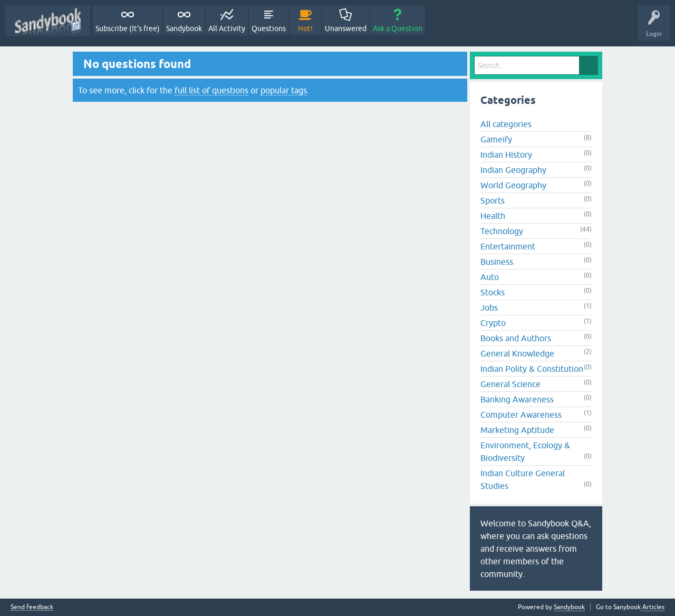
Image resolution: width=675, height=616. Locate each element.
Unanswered (346, 28)
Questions (269, 28)
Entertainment (508, 246)
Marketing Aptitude (517, 430)
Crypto (493, 323)
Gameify (496, 139)
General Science (510, 384)
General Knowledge (517, 353)
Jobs (489, 307)
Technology (502, 231)
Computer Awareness (521, 415)
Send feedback (32, 607)
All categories (506, 124)
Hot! (305, 28)
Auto (490, 277)
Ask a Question (398, 28)
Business (497, 262)
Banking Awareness (517, 399)
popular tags (284, 90)
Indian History (506, 155)
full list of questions (211, 90)
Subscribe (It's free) (128, 28)
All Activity (227, 28)
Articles (653, 607)
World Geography (513, 185)
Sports (493, 200)
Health (493, 216)
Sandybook (184, 28)
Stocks (493, 292)
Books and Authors (516, 338)
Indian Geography (513, 170)
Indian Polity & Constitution (532, 369)
